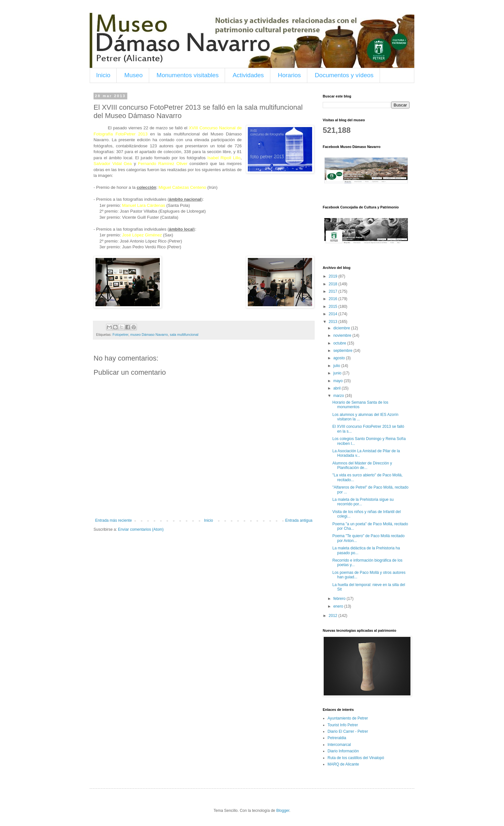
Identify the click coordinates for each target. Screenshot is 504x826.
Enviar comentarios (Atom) (141, 529)
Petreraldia (337, 738)
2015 (334, 307)
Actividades (248, 75)
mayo (339, 381)
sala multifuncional (184, 335)
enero (339, 606)
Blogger (283, 811)
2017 (334, 291)
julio (337, 366)
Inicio (103, 75)
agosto (340, 358)
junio (338, 373)
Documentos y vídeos (344, 75)
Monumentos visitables (188, 75)
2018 (334, 284)
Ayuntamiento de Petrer (348, 718)
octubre (340, 343)
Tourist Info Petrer (343, 725)
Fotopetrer (120, 335)
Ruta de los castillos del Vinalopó (356, 758)
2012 (334, 616)
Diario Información (343, 751)
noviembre (343, 335)
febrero (340, 599)
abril (337, 388)
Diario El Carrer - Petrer (348, 731)
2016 (334, 299)
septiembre (343, 351)
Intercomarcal (339, 745)
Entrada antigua (299, 520)
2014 (334, 314)
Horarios (289, 75)
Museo (134, 75)
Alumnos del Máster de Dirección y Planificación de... (362, 465)
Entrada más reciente (113, 520)
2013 (334, 322)
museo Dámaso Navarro (149, 335)
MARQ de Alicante (343, 764)
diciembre (342, 328)
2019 (334, 276)
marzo (339, 396)
